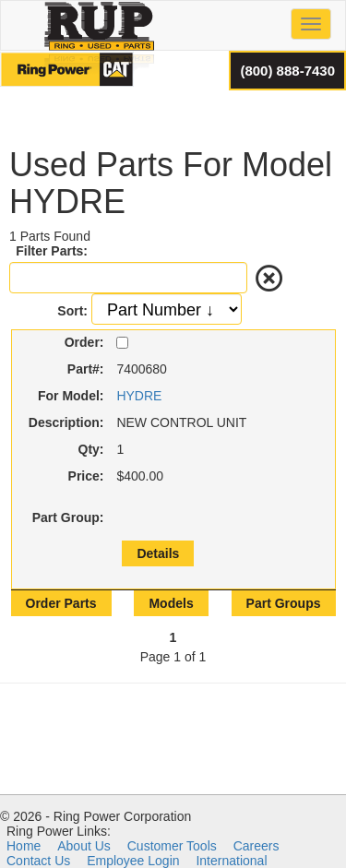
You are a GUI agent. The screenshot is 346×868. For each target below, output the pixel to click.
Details (158, 553)
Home (24, 846)
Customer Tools (172, 846)
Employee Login (133, 861)
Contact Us (38, 861)
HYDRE (139, 396)
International (231, 861)
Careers (257, 846)
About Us (84, 846)
